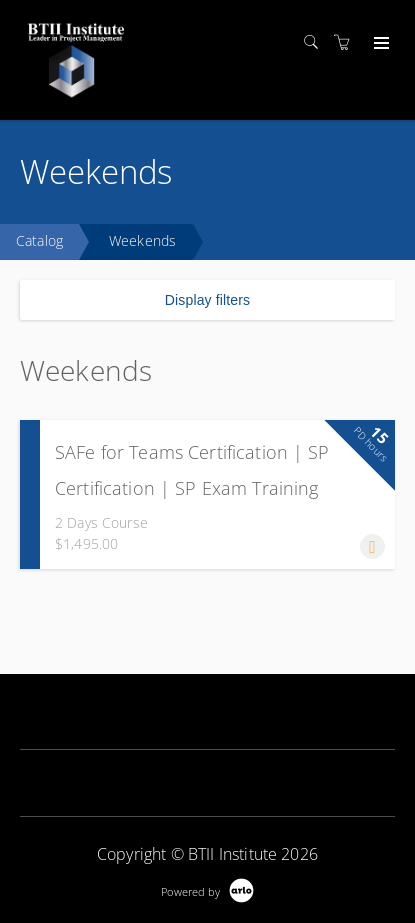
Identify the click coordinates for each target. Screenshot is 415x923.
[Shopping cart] (347, 42)
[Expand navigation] (379, 44)
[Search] (316, 42)
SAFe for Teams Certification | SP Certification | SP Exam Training (192, 470)
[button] (372, 546)
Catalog (39, 240)
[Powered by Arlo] (207, 889)
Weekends (142, 240)
